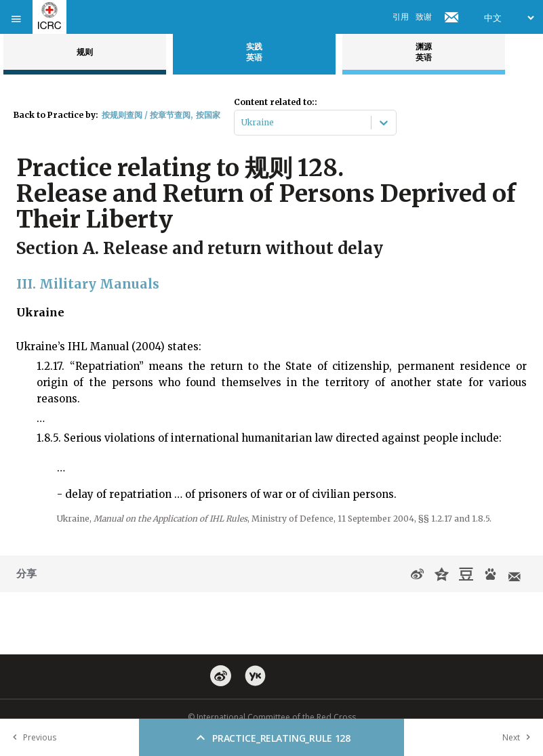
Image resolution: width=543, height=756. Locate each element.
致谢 (424, 17)
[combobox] (242, 123)
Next (519, 737)
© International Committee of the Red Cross (272, 717)
